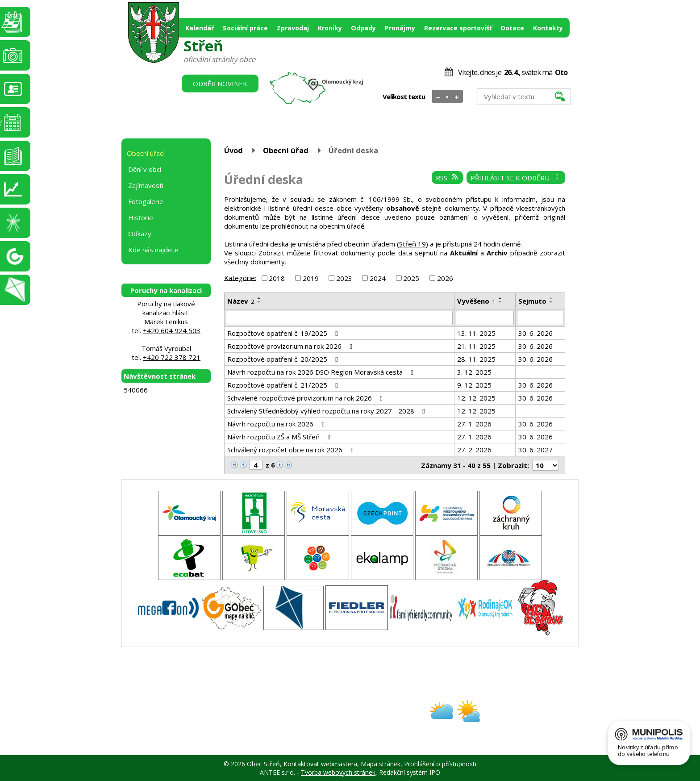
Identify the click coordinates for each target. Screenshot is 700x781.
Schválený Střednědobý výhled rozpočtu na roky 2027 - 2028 (327, 411)
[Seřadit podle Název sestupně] (259, 302)
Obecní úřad (286, 150)
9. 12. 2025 (474, 385)
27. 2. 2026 (474, 450)
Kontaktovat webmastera (320, 764)
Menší (438, 97)
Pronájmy (400, 28)
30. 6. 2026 (535, 333)
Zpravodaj (293, 28)
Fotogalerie (146, 201)
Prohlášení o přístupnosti (440, 764)
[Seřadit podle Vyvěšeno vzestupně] (500, 298)
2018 (277, 278)
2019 (311, 278)
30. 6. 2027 (535, 450)
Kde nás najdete (153, 250)
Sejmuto (532, 301)
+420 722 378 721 (172, 357)
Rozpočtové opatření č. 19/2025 (284, 333)
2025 (411, 278)
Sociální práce (245, 28)
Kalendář (200, 28)
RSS (447, 178)
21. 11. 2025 (476, 346)
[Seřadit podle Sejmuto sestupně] (551, 302)
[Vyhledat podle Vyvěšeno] (485, 318)
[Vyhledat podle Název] (339, 318)
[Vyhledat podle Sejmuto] (540, 318)
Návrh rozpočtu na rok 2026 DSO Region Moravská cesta (322, 372)
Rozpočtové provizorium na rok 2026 (291, 346)
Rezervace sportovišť (458, 28)
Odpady (363, 28)
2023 (344, 278)
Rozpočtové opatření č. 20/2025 (284, 359)
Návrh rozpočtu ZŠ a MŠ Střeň (280, 437)
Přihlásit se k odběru (516, 178)
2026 (445, 278)
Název (241, 301)
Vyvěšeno (476, 301)
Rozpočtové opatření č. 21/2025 (284, 385)
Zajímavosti (146, 185)
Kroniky (330, 28)
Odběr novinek (220, 84)
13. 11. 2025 (476, 333)
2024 (378, 278)
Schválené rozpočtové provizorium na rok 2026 (306, 398)
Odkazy (140, 234)
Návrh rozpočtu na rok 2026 (277, 424)
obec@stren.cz (318, 719)
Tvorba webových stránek (338, 772)
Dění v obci (145, 169)
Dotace (512, 28)
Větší (457, 97)
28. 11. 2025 (476, 359)
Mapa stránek (381, 764)
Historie (141, 217)
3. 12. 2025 (474, 372)
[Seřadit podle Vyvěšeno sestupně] (500, 302)
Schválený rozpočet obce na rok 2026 (292, 450)
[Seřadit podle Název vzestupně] (259, 298)
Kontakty (548, 28)
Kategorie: (240, 277)
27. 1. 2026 (474, 424)
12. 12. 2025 (476, 398)
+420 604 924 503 (172, 330)
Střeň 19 (412, 244)
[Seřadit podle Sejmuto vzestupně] (551, 298)
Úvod (233, 150)
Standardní (448, 97)
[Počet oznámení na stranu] (546, 465)
